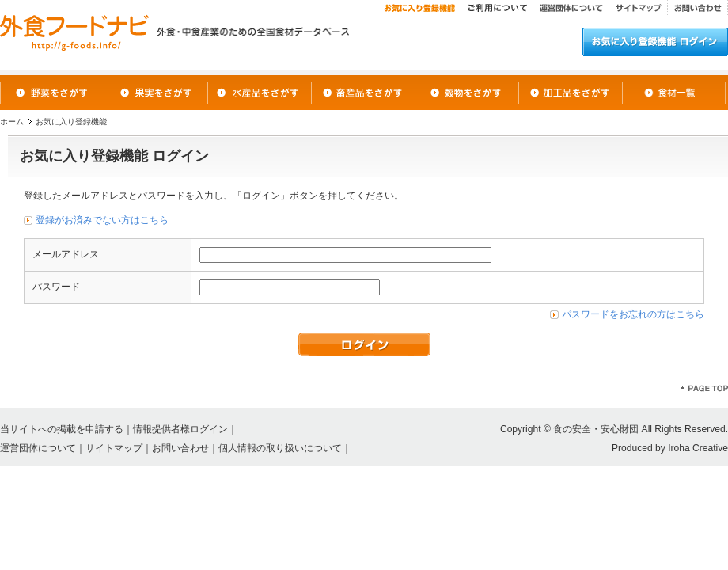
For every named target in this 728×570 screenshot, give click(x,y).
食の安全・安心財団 (596, 429)
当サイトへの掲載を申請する (62, 429)
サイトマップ (114, 448)
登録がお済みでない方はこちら (102, 220)
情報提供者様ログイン (180, 429)
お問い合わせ (180, 448)
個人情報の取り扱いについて (280, 448)
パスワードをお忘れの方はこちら (633, 314)
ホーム (12, 122)
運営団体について (38, 448)
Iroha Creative (698, 448)
